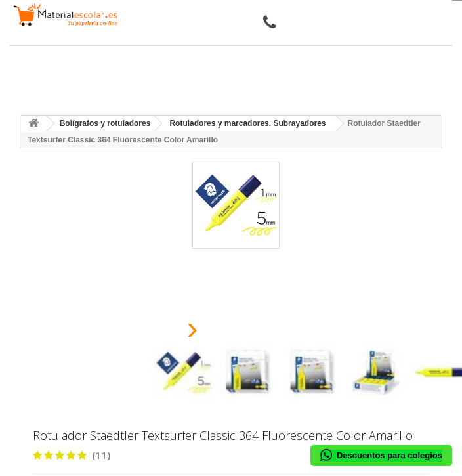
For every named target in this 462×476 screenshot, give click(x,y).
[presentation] (160, 332)
